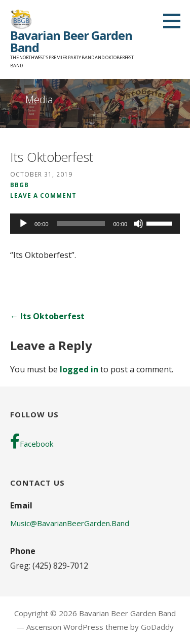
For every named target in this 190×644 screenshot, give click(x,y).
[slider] (81, 224)
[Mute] (138, 224)
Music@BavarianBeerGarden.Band (70, 523)
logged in (79, 369)
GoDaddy (157, 627)
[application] (95, 224)
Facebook (32, 441)
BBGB (20, 185)
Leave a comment (43, 195)
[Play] (23, 224)
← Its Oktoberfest (47, 316)
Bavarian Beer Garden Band (71, 41)
